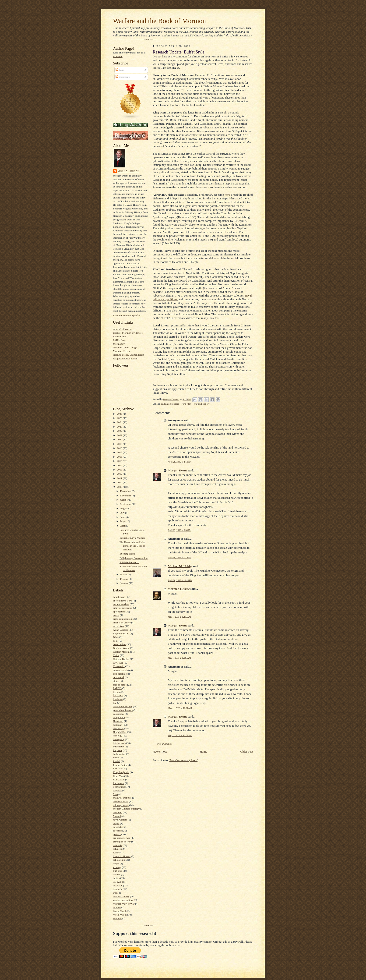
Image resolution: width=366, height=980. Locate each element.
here (227, 195)
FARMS (117, 688)
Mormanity (119, 344)
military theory (121, 805)
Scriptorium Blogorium (125, 358)
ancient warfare (121, 604)
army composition (122, 619)
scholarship (119, 860)
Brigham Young (121, 648)
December (126, 491)
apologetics (119, 612)
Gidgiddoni (119, 717)
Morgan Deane (128, 171)
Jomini (116, 761)
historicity (118, 728)
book (116, 641)
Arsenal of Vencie (122, 329)
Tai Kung (118, 882)
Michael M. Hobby (180, 566)
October (125, 500)
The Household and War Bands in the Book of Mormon (132, 546)
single (116, 863)
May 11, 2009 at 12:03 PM (180, 735)
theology (118, 889)
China (116, 655)
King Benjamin (121, 772)
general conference (123, 710)
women (117, 907)
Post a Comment (165, 744)
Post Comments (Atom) (184, 760)
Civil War (118, 663)
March (124, 574)
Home (204, 752)
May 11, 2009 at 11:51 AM (180, 708)
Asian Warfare (120, 630)
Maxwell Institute (122, 798)
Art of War (119, 626)
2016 (120, 457)
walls (116, 893)
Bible (116, 637)
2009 (120, 487)
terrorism (118, 885)
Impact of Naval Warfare (132, 538)
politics (117, 834)
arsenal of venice (122, 623)
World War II (120, 915)
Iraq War (118, 750)
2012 (120, 474)
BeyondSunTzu (121, 633)
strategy (117, 867)
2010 (120, 482)
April (123, 526)
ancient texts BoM (123, 601)
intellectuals (119, 743)
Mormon (118, 812)
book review (120, 644)
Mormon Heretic (122, 351)
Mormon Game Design (125, 347)
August (124, 508)
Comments (123, 77)
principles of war (122, 842)
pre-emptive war (122, 838)
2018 (120, 448)
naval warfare (120, 820)
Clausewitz (119, 666)
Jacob (116, 757)
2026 (120, 414)
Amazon (118, 56)
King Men (118, 776)
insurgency (119, 739)
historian (118, 725)
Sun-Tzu (117, 871)
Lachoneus (119, 783)
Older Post (247, 752)
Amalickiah (119, 597)
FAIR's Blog (120, 340)
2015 (120, 461)
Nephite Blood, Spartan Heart (128, 355)
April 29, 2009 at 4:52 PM (179, 462)
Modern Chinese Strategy (126, 809)
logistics (117, 790)
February (125, 579)
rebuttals (117, 845)
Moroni (117, 816)
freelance (118, 699)
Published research (129, 562)
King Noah (119, 779)
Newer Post (160, 752)
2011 (120, 478)
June (123, 517)
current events (120, 670)
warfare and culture (123, 900)
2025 (120, 418)
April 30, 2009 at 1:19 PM (179, 557)
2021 (120, 435)
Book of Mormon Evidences (128, 333)
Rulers (116, 853)
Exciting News (127, 554)
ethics (116, 681)
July (123, 513)
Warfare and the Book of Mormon (159, 21)
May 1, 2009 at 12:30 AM (179, 617)
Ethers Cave (119, 336)
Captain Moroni (121, 652)
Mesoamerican (121, 801)
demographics (120, 674)
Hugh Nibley (120, 732)
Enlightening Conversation (134, 558)
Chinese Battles (121, 659)
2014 (120, 465)
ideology (118, 736)
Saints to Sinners (122, 856)
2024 (120, 422)
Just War (117, 768)
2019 (120, 444)
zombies (117, 918)
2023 (120, 427)
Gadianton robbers (123, 706)
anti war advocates (123, 608)
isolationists (119, 754)
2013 (120, 470)
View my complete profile (127, 315)
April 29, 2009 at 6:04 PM (179, 530)
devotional (118, 677)
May (123, 521)
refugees (117, 849)
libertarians (119, 787)
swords (117, 874)
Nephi (116, 823)
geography (118, 714)
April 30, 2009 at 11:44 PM (180, 580)
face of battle (120, 685)
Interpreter (118, 746)
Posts (120, 70)
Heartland (118, 721)
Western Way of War (124, 904)
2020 (120, 439)
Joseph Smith (120, 765)
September (126, 504)
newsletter (118, 827)
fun (115, 703)
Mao (115, 794)
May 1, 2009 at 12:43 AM (179, 658)
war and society (121, 896)
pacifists (117, 831)
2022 (120, 431)
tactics (116, 878)
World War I (119, 911)
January (125, 583)
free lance (118, 695)
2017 (120, 452)
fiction (116, 692)
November (126, 495)
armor (116, 615)
